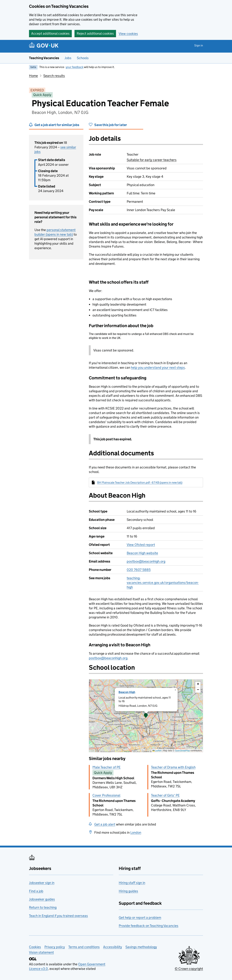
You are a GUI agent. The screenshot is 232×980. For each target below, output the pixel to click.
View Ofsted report (141, 545)
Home (33, 76)
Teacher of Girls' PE (165, 795)
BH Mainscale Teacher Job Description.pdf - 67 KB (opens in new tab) (140, 482)
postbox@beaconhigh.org (146, 561)
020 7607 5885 (139, 570)
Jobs (68, 58)
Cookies (35, 947)
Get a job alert (105, 824)
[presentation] (146, 716)
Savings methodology (141, 947)
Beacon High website (142, 553)
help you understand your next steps (158, 367)
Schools (83, 58)
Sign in (199, 45)
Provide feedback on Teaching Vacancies (149, 926)
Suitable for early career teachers (152, 160)
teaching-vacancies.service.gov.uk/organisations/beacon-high (163, 583)
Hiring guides (128, 891)
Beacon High (127, 692)
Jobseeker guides (42, 899)
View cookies (128, 34)
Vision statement (41, 952)
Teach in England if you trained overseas (58, 916)
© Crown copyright (189, 969)
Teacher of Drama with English (173, 767)
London (136, 832)
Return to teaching (43, 907)
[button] (146, 716)
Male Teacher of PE (106, 767)
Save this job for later (111, 125)
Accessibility (113, 947)
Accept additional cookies (50, 33)
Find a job (36, 891)
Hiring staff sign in (132, 883)
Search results (54, 76)
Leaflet (157, 751)
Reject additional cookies (95, 33)
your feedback (75, 67)
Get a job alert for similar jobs (57, 125)
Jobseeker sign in (42, 883)
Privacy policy (55, 947)
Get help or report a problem (140, 918)
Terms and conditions (84, 947)
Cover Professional (106, 795)
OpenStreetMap (182, 751)
